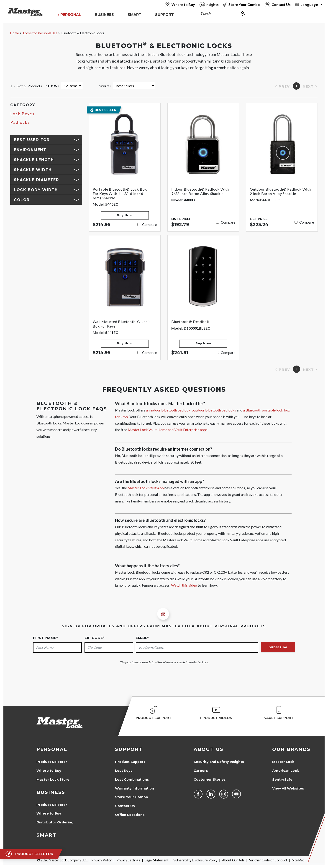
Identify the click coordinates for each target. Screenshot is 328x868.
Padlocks (20, 122)
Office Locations (130, 815)
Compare (149, 224)
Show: (52, 86)
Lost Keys (124, 771)
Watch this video (184, 585)
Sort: (105, 86)
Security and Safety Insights (219, 762)
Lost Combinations (132, 780)
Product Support (130, 762)
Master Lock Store (53, 780)
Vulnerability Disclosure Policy (195, 860)
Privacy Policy (101, 860)
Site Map (298, 860)
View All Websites (288, 788)
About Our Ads (233, 860)
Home (15, 33)
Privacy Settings (128, 860)
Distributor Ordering (55, 822)
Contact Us (125, 806)
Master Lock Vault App (146, 488)
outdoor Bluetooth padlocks (214, 410)
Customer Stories (210, 780)
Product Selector (52, 762)
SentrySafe (282, 780)
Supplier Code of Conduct (268, 860)
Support (129, 749)
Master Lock (283, 762)
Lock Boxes (22, 114)
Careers (201, 771)
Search (205, 13)
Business (51, 792)
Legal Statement (157, 860)
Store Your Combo (132, 797)
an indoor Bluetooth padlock (168, 410)
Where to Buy (49, 771)
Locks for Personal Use (40, 33)
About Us (209, 749)
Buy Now (125, 215)
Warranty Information (135, 788)
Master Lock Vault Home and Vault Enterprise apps (168, 430)
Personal (52, 749)
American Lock (286, 771)
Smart (46, 835)
